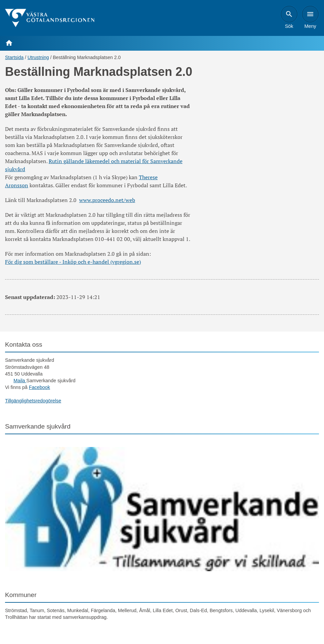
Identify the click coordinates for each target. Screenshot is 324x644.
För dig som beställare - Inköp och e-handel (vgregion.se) (73, 262)
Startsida (14, 57)
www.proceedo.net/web (107, 200)
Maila (20, 381)
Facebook (39, 387)
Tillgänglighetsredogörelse (33, 401)
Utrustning (38, 57)
